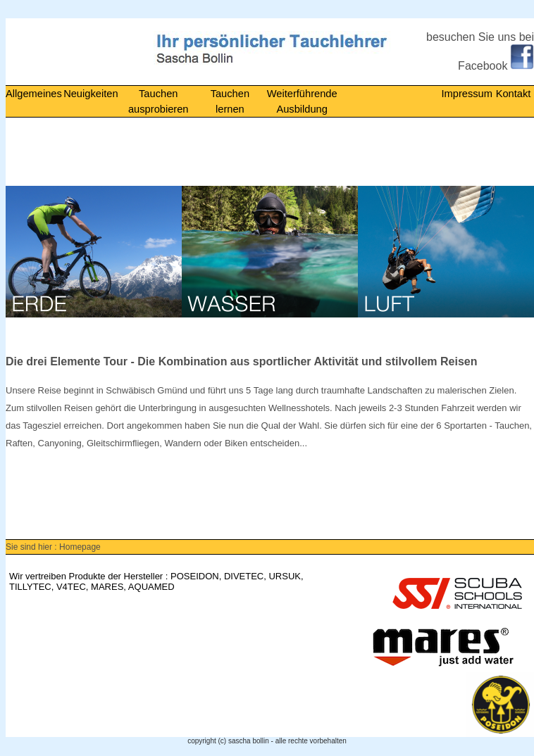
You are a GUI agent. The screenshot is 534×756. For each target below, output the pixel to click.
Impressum (466, 94)
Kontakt (514, 94)
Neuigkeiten (91, 94)
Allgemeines (34, 94)
